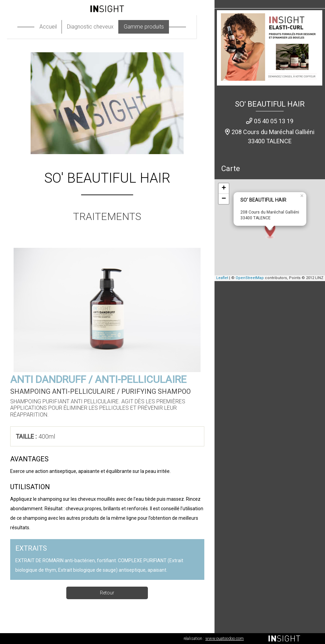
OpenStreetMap (250, 278)
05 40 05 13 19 (274, 121)
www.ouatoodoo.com (225, 638)
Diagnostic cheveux (96, 27)
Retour (107, 593)
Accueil (54, 27)
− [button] (224, 199)
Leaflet (222, 278)
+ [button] (224, 188)
